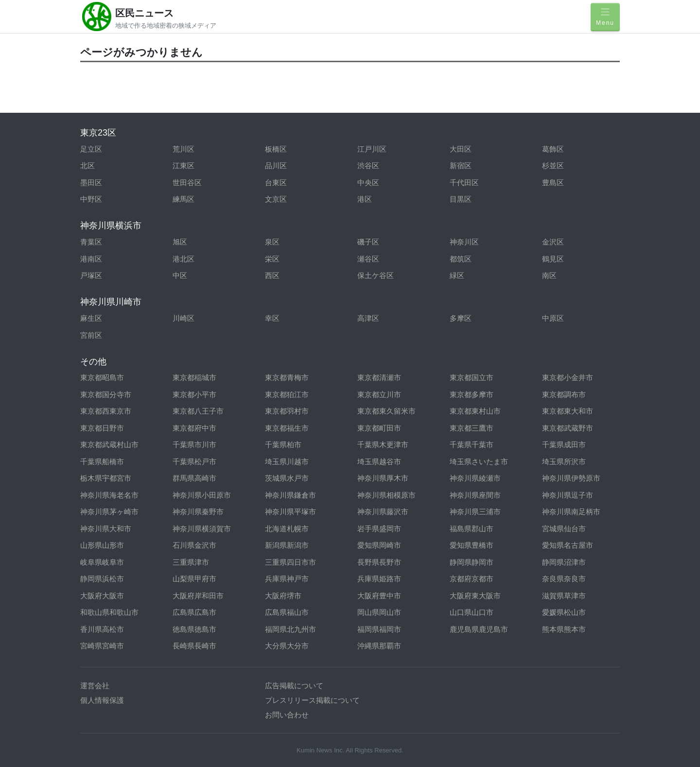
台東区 (276, 183)
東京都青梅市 (287, 377)
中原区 (553, 318)
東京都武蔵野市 (568, 428)
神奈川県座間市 (475, 495)
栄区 (272, 259)
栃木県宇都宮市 (106, 478)
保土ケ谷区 (376, 275)
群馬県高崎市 (194, 478)
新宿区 (461, 166)
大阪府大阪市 (102, 596)
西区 (272, 275)
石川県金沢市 (194, 545)
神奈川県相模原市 (386, 495)
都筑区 (461, 259)
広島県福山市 (287, 612)
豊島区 (553, 183)
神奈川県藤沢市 (383, 512)
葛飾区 (553, 149)
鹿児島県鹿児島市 (479, 629)
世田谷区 (187, 183)
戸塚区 (91, 275)
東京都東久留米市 (386, 411)
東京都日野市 (102, 428)
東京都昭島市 (102, 377)
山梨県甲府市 (194, 579)
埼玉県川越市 (287, 462)
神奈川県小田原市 (202, 495)
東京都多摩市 (472, 394)
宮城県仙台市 (564, 529)
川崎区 (184, 318)
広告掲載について (294, 686)
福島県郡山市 (472, 529)
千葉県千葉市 (472, 445)
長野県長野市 (379, 562)
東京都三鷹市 (472, 428)
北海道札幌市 (287, 529)
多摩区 (461, 318)
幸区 (272, 318)
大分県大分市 (287, 646)
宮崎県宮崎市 (102, 646)
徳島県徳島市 (194, 629)
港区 (365, 199)
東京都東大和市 (568, 411)
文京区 (276, 199)
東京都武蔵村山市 (109, 445)
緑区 (457, 275)
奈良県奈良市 (564, 579)
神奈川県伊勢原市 (571, 478)
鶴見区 (553, 259)
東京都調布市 (564, 394)
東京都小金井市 (568, 377)
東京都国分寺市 (106, 394)
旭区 (180, 242)
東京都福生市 (287, 428)
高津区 (368, 318)
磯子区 (368, 242)
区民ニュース (144, 13)
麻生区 (91, 318)
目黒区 (461, 199)
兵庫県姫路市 (379, 579)
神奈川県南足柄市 (571, 512)
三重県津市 (191, 562)
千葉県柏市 (283, 445)
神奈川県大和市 (106, 529)
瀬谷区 (368, 259)
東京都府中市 (194, 428)
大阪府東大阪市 (475, 596)
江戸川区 (372, 149)
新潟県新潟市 (287, 545)
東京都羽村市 (287, 411)
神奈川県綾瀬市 (475, 478)
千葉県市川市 (194, 445)
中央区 (368, 183)
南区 (549, 275)
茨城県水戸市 (287, 478)
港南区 (91, 259)
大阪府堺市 (283, 596)
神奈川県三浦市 (475, 512)
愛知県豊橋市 (472, 545)
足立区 (91, 149)
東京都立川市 (379, 394)
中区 (180, 275)
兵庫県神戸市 (287, 579)
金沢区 (553, 242)
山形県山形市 (102, 545)
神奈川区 (464, 242)
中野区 (91, 199)
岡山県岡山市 (379, 612)
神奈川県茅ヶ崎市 (109, 512)
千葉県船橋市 (102, 462)
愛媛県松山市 (564, 612)
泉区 (272, 242)
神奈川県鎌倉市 (290, 495)
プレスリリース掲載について (312, 700)
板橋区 (276, 149)
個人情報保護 (102, 700)
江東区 (184, 166)
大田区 (461, 149)
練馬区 (184, 199)
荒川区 (184, 149)
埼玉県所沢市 (564, 462)
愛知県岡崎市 (379, 545)
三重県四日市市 (290, 562)
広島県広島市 (194, 612)
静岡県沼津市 (564, 562)
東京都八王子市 (198, 411)
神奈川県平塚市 (290, 512)
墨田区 (91, 183)
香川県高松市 (102, 629)
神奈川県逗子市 (568, 495)
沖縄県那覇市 (379, 646)
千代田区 (464, 183)
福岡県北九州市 (290, 629)
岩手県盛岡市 (379, 529)
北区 (87, 166)
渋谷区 (368, 166)
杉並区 (553, 166)
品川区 (276, 166)
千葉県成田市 (564, 445)
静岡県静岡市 (472, 562)
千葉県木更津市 (383, 445)
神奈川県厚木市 (383, 478)
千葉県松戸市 (194, 462)
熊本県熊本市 (564, 629)
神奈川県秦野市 (198, 512)
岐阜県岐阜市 (102, 562)
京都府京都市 (472, 579)
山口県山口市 (472, 612)
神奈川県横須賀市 (202, 529)
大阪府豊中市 (379, 596)
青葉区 (91, 242)
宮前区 (91, 335)
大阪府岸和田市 (198, 596)
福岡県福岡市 (379, 629)
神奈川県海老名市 (109, 495)
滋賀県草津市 (564, 596)
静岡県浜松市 (102, 579)
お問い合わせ (287, 715)
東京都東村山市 (475, 411)
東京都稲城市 (194, 377)
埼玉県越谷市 (379, 462)
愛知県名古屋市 (568, 545)
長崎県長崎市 (194, 646)
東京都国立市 (472, 377)
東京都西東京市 (106, 411)
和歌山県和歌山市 (109, 612)
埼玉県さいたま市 (479, 462)
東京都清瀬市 (379, 377)
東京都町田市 (379, 428)
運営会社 (95, 686)
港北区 (184, 259)
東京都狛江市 (287, 394)
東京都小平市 (194, 394)
